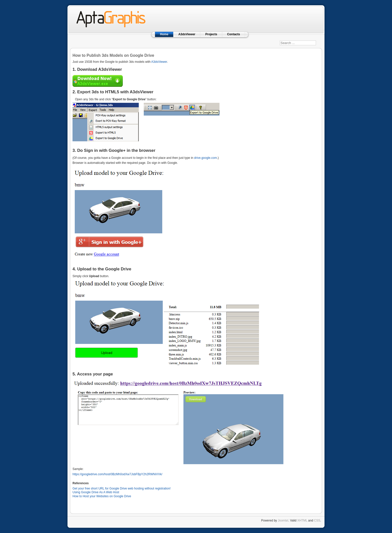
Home (164, 34)
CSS (317, 520)
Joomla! (283, 520)
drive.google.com (205, 158)
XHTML (302, 520)
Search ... (280, 37)
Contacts (234, 34)
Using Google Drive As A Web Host (96, 492)
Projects (211, 34)
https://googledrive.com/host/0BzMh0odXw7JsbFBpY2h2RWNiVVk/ (117, 474)
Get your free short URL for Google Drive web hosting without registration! (121, 488)
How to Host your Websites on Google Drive (102, 496)
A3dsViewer (187, 34)
